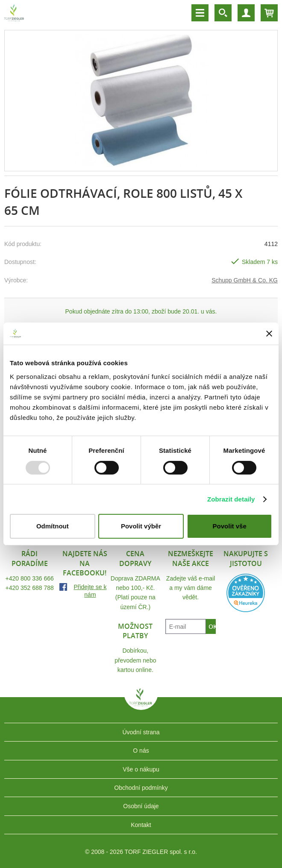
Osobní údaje (141, 806)
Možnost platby (135, 631)
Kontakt (141, 825)
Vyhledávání (223, 13)
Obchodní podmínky (141, 788)
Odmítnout (53, 526)
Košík (269, 13)
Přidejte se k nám (90, 591)
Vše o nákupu (141, 769)
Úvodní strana (141, 732)
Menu (200, 13)
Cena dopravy (135, 558)
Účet (246, 13)
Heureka (246, 593)
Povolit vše (230, 526)
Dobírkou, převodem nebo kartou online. (135, 660)
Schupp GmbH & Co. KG (245, 280)
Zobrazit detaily (231, 499)
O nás (141, 751)
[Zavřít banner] (269, 334)
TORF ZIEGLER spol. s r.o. (141, 704)
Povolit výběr (141, 526)
